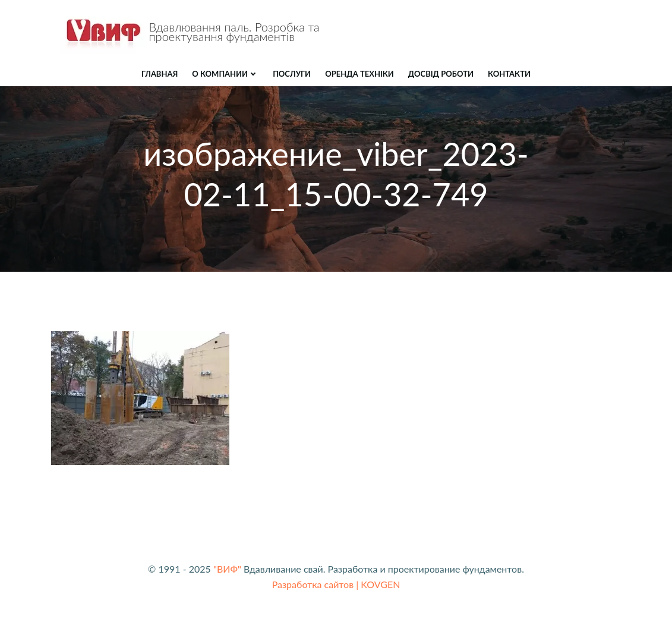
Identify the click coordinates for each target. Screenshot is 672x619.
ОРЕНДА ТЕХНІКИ (359, 74)
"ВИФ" (227, 569)
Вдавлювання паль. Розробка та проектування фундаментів (234, 32)
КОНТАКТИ (509, 74)
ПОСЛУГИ (292, 74)
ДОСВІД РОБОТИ (441, 74)
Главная (160, 74)
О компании (225, 74)
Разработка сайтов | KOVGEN (336, 584)
